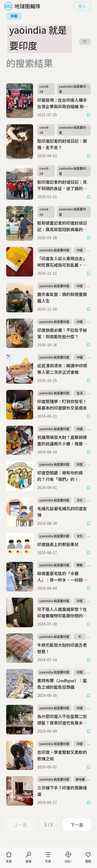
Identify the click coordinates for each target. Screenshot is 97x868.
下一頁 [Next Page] (77, 825)
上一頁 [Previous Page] (20, 825)
